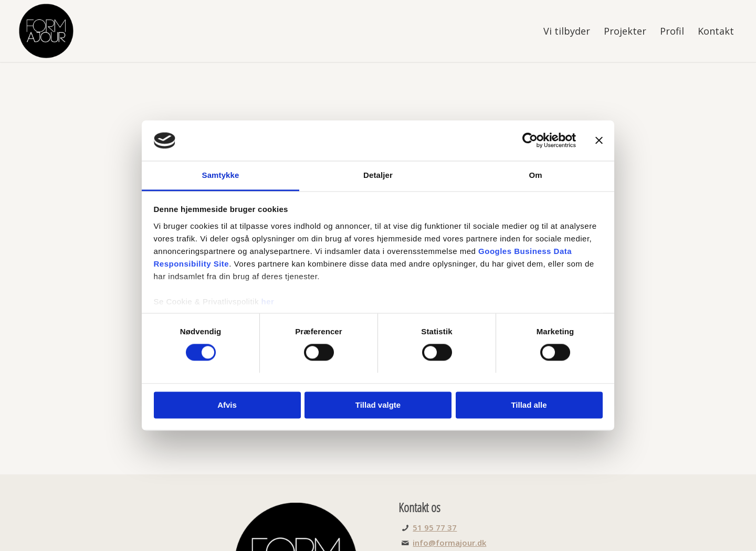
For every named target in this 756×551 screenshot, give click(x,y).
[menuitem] (567, 31)
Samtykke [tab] (221, 175)
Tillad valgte (378, 405)
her (268, 301)
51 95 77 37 (435, 527)
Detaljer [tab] (378, 175)
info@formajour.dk (449, 543)
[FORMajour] (46, 31)
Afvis (227, 405)
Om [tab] (535, 175)
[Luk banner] (599, 141)
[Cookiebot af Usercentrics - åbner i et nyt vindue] (530, 141)
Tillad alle (529, 405)
